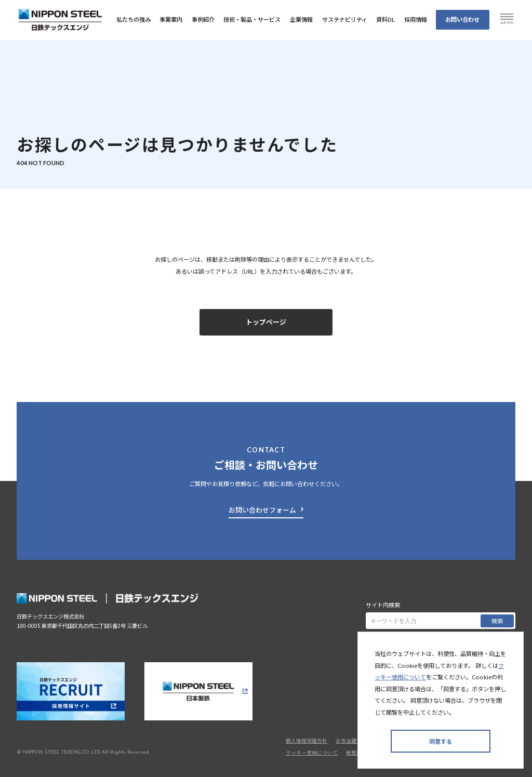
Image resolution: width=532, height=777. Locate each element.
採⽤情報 (416, 19)
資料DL (385, 19)
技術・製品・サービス (252, 19)
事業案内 (171, 19)
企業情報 (301, 19)
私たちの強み (134, 19)
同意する (441, 741)
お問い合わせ (462, 19)
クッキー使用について (312, 753)
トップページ (266, 322)
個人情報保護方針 (307, 741)
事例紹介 (203, 19)
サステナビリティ (345, 19)
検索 (497, 621)
